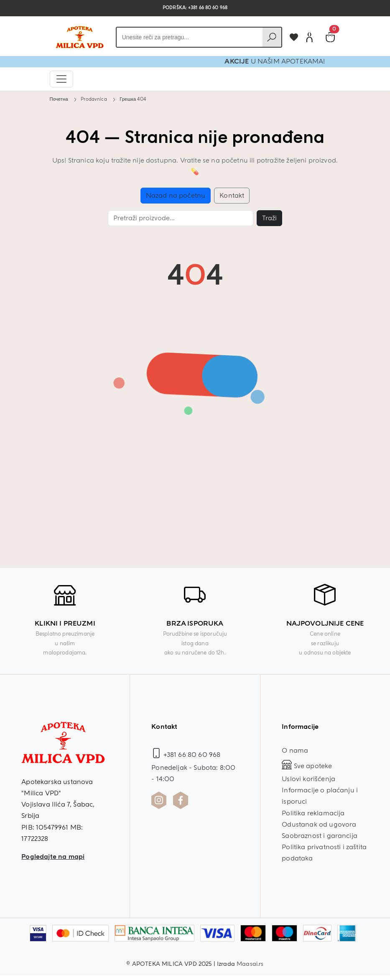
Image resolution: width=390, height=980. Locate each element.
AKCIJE (268, 61)
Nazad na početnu (176, 196)
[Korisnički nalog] (309, 37)
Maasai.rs (250, 964)
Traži (269, 218)
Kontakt (232, 196)
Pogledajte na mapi (53, 857)
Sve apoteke (307, 766)
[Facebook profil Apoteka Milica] (181, 800)
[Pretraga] (181, 218)
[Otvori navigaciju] (61, 79)
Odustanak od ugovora (319, 825)
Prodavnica (94, 99)
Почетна (59, 99)
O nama (295, 751)
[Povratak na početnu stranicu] (79, 37)
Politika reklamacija (313, 813)
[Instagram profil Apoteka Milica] (159, 800)
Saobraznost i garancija (320, 836)
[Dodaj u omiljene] (294, 37)
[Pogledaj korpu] (330, 37)
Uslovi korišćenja (308, 779)
